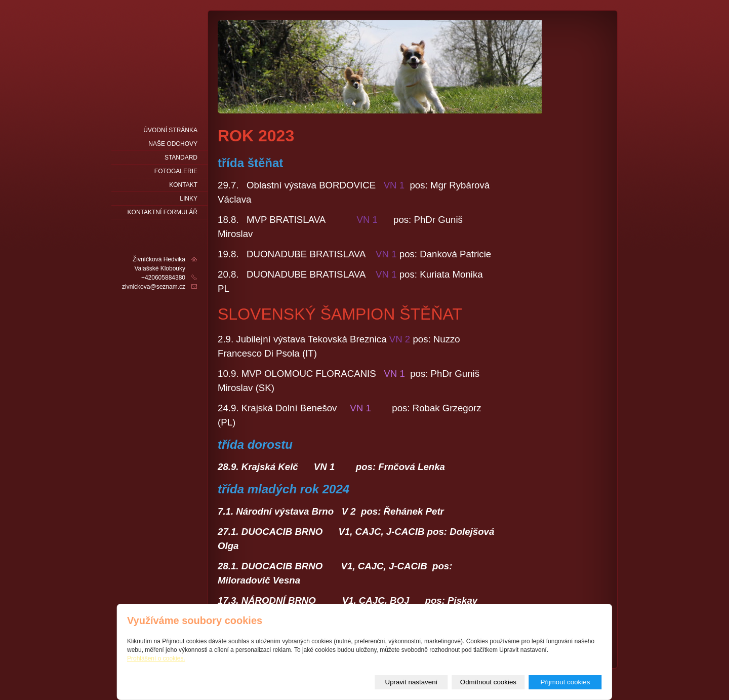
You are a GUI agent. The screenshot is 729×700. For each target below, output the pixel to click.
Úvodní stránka (170, 130)
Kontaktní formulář (163, 212)
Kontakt (183, 185)
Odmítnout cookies (488, 682)
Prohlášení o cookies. (156, 658)
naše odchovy (173, 144)
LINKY (189, 199)
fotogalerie (176, 171)
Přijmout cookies (565, 682)
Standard (181, 158)
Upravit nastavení (412, 682)
